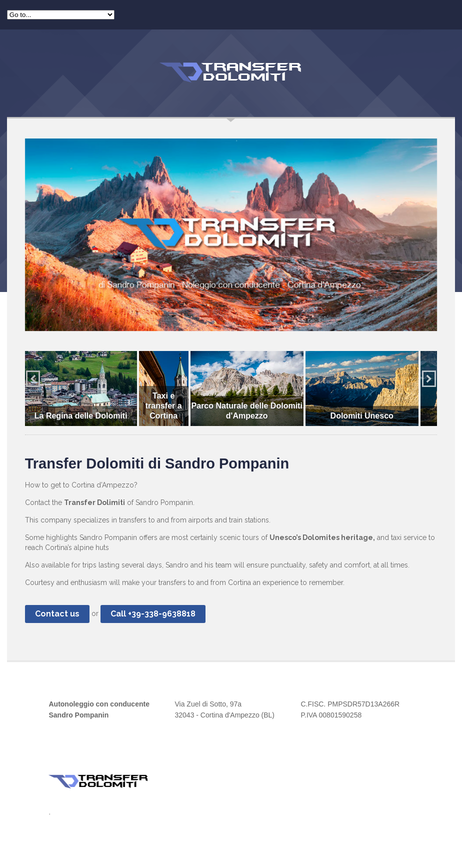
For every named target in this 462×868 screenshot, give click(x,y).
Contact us (57, 614)
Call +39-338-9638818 (153, 614)
